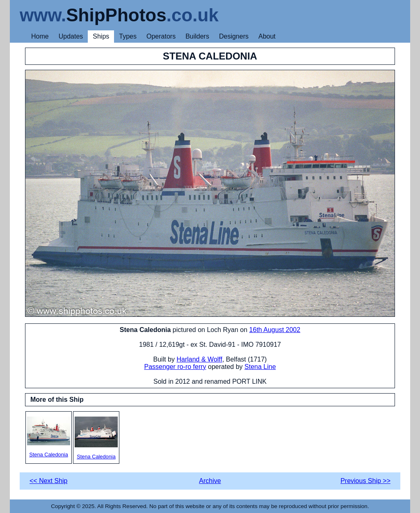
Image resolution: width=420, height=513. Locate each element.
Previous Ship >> (365, 481)
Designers (234, 36)
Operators (161, 36)
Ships (101, 36)
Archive (210, 481)
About (267, 36)
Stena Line (260, 367)
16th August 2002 (275, 330)
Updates (71, 36)
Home (40, 36)
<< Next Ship (49, 481)
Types (128, 36)
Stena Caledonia (49, 437)
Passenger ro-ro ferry (175, 367)
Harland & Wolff (199, 359)
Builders (197, 36)
